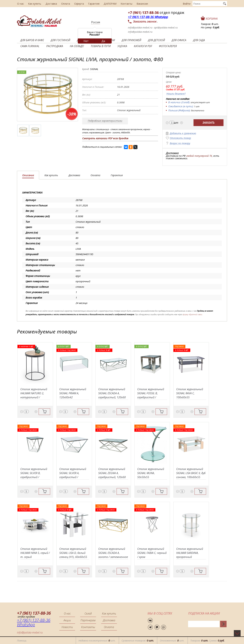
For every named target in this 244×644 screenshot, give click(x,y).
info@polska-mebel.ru (140, 27)
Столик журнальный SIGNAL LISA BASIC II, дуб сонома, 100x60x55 (191, 473)
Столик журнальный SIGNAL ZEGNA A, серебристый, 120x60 (112, 473)
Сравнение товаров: (138, 640)
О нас (20, 4)
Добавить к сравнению (183, 133)
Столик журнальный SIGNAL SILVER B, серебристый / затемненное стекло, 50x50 (34, 477)
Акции (67, 620)
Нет (86, 41)
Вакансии (141, 4)
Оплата (65, 4)
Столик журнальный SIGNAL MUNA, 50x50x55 (151, 473)
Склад (88, 614)
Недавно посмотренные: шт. (97, 640)
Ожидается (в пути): (181, 106)
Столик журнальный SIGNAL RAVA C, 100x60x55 (190, 393)
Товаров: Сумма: (207, 640)
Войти (187, 4)
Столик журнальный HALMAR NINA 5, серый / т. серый (35, 553)
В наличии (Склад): (179, 102)
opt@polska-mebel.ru (166, 27)
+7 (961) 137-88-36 (143, 13)
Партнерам (88, 620)
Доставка (51, 4)
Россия (96, 22)
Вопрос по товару (180, 143)
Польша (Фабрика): (179, 110)
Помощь (22, 640)
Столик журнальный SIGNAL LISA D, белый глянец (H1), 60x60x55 (73, 553)
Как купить (34, 4)
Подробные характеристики (105, 121)
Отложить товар (180, 138)
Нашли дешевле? (176, 94)
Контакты (125, 4)
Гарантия (93, 4)
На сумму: (210, 27)
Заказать (209, 123)
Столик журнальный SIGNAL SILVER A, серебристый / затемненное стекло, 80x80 (73, 477)
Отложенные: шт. (172, 640)
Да (103, 41)
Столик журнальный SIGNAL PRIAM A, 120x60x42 (73, 393)
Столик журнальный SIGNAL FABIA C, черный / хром (152, 553)
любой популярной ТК (199, 156)
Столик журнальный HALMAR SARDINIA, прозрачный (190, 553)
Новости (67, 627)
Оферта (78, 4)
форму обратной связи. (193, 314)
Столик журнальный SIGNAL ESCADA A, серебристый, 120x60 (112, 393)
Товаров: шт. (210, 24)
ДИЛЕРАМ (109, 4)
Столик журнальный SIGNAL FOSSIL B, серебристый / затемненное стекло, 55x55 (151, 397)
